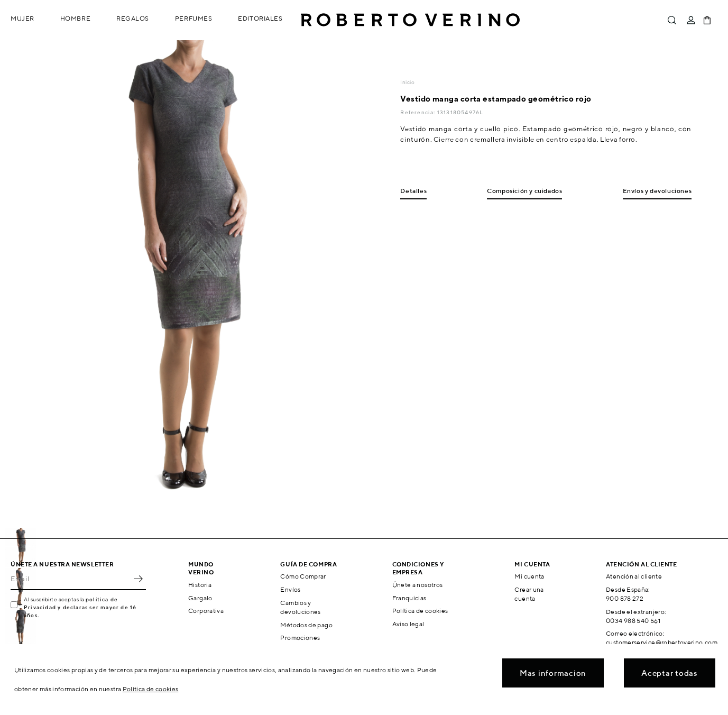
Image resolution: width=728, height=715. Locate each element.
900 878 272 (625, 598)
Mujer (22, 18)
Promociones (300, 638)
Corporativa (206, 611)
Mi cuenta (529, 576)
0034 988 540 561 (633, 621)
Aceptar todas (670, 673)
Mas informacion (553, 673)
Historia (200, 585)
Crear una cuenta (529, 594)
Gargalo (200, 598)
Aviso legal (408, 624)
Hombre (75, 18)
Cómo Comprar (303, 576)
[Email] (70, 579)
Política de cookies (420, 611)
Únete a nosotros (418, 585)
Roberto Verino (410, 20)
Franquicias (409, 598)
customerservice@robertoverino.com (662, 642)
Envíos (290, 589)
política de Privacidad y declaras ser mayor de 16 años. (80, 607)
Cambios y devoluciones (300, 607)
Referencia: (418, 112)
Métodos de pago (306, 625)
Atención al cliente (634, 576)
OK (138, 579)
